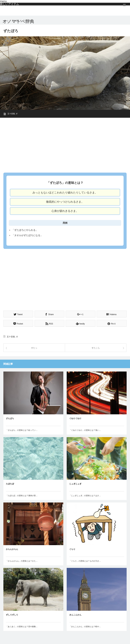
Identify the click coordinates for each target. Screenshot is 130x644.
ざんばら (10, 418)
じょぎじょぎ (75, 483)
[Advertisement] (65, 144)
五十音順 (11, 114)
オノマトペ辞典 (18, 21)
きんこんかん (75, 614)
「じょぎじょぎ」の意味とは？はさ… (85, 495)
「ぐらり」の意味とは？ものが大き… (85, 561)
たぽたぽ (10, 483)
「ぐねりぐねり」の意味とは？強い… (85, 430)
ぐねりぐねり (75, 418)
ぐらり (72, 549)
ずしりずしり (12, 614)
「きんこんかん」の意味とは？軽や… (85, 626)
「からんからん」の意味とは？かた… (22, 561)
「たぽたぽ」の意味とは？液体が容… (22, 495)
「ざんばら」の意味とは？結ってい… (22, 430)
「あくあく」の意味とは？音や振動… (22, 626)
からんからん (12, 549)
